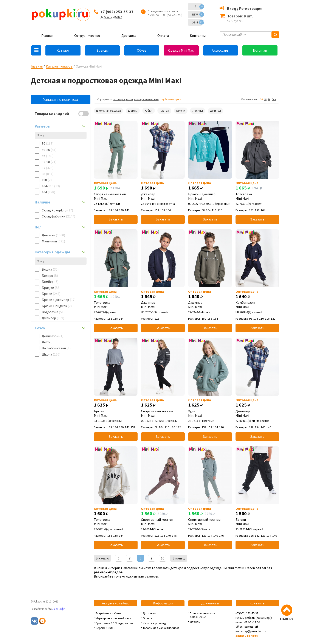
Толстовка (257, 196)
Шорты (133, 111)
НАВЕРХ (287, 619)
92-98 (49, 162)
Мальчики (53, 241)
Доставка (129, 35)
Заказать (116, 219)
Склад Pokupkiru (57, 210)
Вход (232, 8)
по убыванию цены (171, 99)
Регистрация (251, 8)
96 (269, 99)
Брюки (51, 294)
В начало (102, 558)
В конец (179, 558)
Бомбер (50, 282)
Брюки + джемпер (59, 300)
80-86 (49, 150)
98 (48, 174)
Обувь (142, 50)
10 (163, 558)
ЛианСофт (59, 609)
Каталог (63, 50)
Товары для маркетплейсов (161, 628)
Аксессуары (221, 50)
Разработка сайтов (108, 613)
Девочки (53, 235)
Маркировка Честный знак (113, 618)
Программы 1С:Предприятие (115, 623)
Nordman (260, 50)
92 (48, 168)
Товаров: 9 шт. (240, 16)
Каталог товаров (59, 66)
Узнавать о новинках (61, 99)
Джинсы (215, 111)
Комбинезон (257, 305)
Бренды (102, 50)
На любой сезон (56, 348)
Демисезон (53, 336)
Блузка (50, 269)
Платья (164, 111)
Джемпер (53, 318)
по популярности (123, 99)
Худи (210, 413)
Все (274, 99)
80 (48, 143)
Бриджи (51, 288)
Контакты (198, 35)
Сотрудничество (87, 35)
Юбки (149, 111)
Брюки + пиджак (57, 306)
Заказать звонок (111, 17)
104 (48, 192)
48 (265, 99)
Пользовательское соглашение (203, 615)
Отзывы (195, 622)
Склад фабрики (58, 216)
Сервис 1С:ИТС (105, 628)
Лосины (198, 111)
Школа (51, 354)
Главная (47, 35)
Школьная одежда (108, 111)
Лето (48, 342)
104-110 (51, 186)
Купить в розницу (155, 623)
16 (261, 99)
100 (47, 180)
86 (48, 156)
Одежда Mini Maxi (181, 50)
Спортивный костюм (116, 196)
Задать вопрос (247, 636)
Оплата (163, 35)
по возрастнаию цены (146, 99)
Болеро (50, 276)
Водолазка (53, 312)
